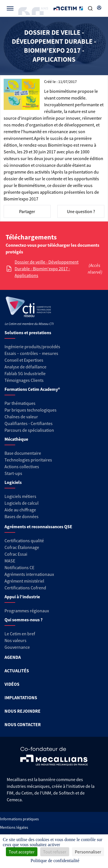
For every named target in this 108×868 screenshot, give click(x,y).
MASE (10, 561)
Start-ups (13, 473)
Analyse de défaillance (25, 367)
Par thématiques (20, 403)
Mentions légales (14, 827)
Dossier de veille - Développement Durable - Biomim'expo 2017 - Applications (47, 269)
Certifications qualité (24, 541)
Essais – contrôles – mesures (31, 353)
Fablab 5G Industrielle (25, 373)
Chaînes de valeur (21, 417)
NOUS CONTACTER (23, 724)
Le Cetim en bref (20, 634)
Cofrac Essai (16, 554)
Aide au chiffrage (20, 510)
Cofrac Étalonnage (22, 547)
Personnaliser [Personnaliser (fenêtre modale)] (88, 852)
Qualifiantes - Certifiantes (29, 423)
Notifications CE (19, 567)
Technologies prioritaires (28, 460)
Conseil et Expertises (24, 360)
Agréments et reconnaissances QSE (38, 527)
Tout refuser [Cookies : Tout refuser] (55, 852)
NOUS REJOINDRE (22, 711)
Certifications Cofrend (25, 588)
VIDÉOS (12, 684)
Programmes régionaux (27, 611)
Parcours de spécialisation (29, 430)
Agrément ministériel (24, 581)
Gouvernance (17, 647)
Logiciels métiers (20, 496)
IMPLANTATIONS (21, 698)
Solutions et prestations (28, 333)
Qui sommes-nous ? (23, 620)
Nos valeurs (15, 640)
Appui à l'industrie (22, 597)
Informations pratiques (19, 819)
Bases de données (22, 516)
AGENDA (13, 657)
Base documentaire (23, 453)
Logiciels (13, 482)
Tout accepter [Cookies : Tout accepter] (22, 852)
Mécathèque (16, 439)
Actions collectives (22, 467)
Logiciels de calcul (22, 503)
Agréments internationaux (29, 574)
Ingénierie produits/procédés (32, 347)
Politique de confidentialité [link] (55, 861)
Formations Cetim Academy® (32, 389)
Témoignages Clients (24, 380)
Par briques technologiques (31, 410)
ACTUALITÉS (17, 671)
